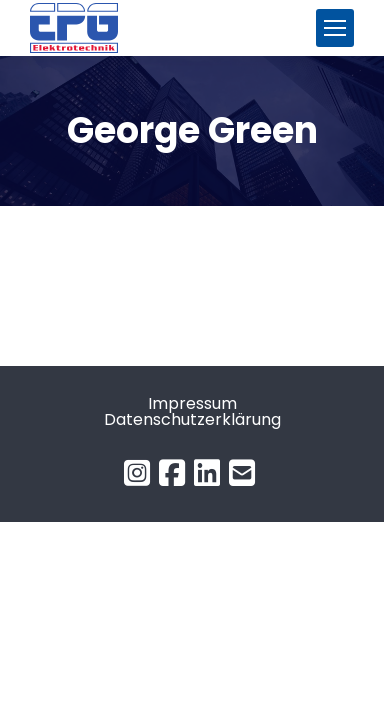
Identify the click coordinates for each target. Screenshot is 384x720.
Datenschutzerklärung (192, 419)
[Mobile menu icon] (335, 28)
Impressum (192, 403)
